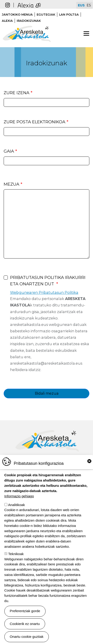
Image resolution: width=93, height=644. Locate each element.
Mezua (11, 184)
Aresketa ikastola (27, 23)
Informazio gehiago (19, 496)
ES (89, 5)
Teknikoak (16, 554)
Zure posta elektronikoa (34, 122)
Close (89, 461)
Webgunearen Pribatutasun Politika (44, 292)
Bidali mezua (47, 393)
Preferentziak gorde (25, 611)
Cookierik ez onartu (25, 624)
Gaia (9, 151)
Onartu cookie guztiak (27, 637)
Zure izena (16, 93)
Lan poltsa (69, 15)
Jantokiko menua (17, 15)
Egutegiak (46, 15)
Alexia (7, 21)
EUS (81, 5)
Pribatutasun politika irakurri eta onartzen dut (48, 281)
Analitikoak (16, 505)
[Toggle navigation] (86, 33)
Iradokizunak (29, 21)
